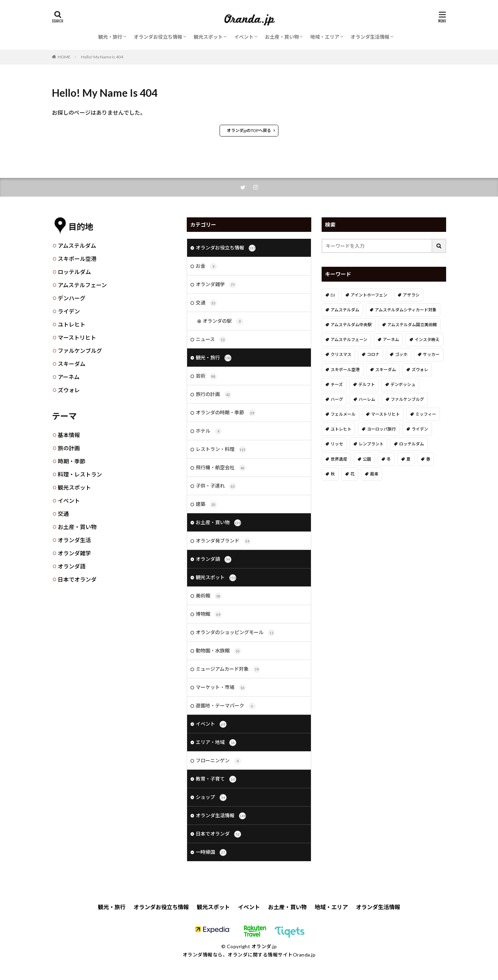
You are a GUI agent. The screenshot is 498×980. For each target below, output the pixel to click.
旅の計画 (69, 448)
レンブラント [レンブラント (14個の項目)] (371, 444)
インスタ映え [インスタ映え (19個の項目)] (427, 340)
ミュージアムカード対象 (228, 669)
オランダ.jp (264, 946)
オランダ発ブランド (223, 541)
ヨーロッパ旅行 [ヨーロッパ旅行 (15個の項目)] (381, 429)
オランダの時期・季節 (226, 413)
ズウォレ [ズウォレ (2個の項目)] (420, 370)
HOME (64, 57)
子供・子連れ (216, 486)
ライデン (69, 311)
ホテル (209, 431)
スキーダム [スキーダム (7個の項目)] (386, 370)
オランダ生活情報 (370, 37)
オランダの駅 (223, 321)
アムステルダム (77, 246)
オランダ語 (72, 566)
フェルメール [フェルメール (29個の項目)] (343, 414)
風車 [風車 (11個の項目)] (374, 474)
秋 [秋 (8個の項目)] (333, 474)
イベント (244, 37)
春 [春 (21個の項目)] (428, 459)
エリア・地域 (216, 743)
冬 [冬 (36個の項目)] (389, 459)
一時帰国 (211, 852)
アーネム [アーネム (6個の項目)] (391, 340)
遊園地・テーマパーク (226, 706)
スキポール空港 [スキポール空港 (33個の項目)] (345, 370)
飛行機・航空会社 (221, 468)
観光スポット (208, 37)
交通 (63, 514)
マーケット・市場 (221, 688)
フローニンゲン (218, 761)
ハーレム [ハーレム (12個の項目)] (367, 399)
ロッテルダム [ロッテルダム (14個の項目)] (412, 444)
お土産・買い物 (282, 37)
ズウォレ (69, 390)
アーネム (69, 377)
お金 (206, 266)
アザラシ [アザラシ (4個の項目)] (411, 295)
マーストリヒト (77, 337)
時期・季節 (72, 461)
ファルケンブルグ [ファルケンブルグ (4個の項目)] (407, 399)
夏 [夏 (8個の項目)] (408, 459)
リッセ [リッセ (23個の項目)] (337, 444)
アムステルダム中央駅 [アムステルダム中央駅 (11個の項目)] (351, 325)
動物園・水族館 (218, 651)
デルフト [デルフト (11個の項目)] (367, 384)
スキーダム (72, 364)
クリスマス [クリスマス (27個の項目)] (341, 354)
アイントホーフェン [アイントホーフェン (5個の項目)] (369, 295)
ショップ (211, 798)
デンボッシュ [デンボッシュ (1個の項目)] (403, 384)
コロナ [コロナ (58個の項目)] (373, 354)
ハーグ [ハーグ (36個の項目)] (337, 399)
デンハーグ (72, 298)
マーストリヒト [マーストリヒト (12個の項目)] (385, 414)
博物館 (209, 614)
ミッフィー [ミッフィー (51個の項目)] (426, 414)
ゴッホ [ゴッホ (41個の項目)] (401, 354)
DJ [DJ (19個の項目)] (333, 295)
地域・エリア (325, 37)
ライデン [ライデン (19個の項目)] (420, 429)
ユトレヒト (72, 324)
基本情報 (69, 435)
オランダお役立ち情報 (158, 37)
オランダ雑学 (74, 553)
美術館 (209, 596)
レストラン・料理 (221, 450)
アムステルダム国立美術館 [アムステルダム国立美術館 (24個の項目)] (412, 325)
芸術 (206, 376)
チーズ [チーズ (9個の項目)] (337, 384)
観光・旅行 (110, 37)
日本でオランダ (77, 579)
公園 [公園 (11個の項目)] (367, 459)
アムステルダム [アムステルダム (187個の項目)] (345, 310)
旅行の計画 (214, 395)
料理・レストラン (80, 474)
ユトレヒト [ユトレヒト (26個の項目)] (341, 429)
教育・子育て (216, 779)
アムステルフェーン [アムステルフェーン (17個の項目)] (349, 340)
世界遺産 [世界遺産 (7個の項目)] (339, 459)
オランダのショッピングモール (235, 633)
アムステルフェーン (82, 285)
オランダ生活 (74, 540)
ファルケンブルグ (80, 351)
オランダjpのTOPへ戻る (249, 130)
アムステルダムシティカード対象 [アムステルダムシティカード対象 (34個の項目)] (406, 310)
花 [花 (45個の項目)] (352, 474)
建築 (206, 505)
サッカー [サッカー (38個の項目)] (431, 354)
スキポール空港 (77, 259)
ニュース (211, 340)
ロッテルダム (74, 272)
